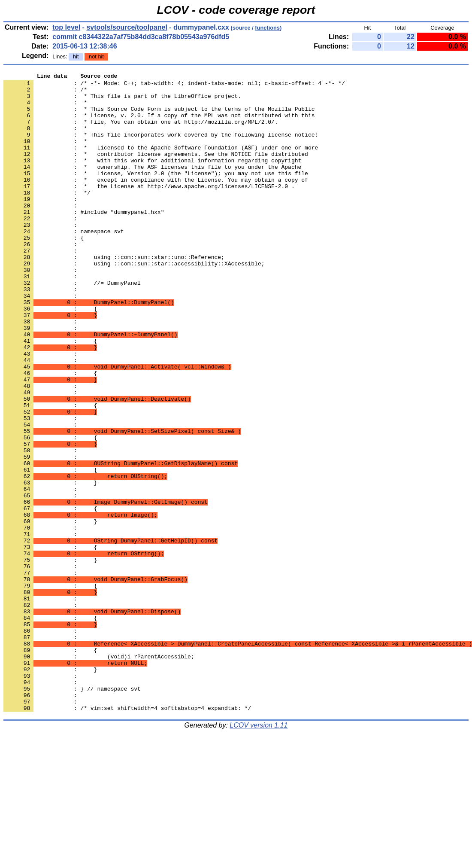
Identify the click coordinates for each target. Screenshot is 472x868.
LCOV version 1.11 (259, 853)
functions (267, 28)
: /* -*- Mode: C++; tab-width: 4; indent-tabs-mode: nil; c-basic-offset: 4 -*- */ (174, 85)
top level (66, 27)
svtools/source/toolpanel (127, 27)
